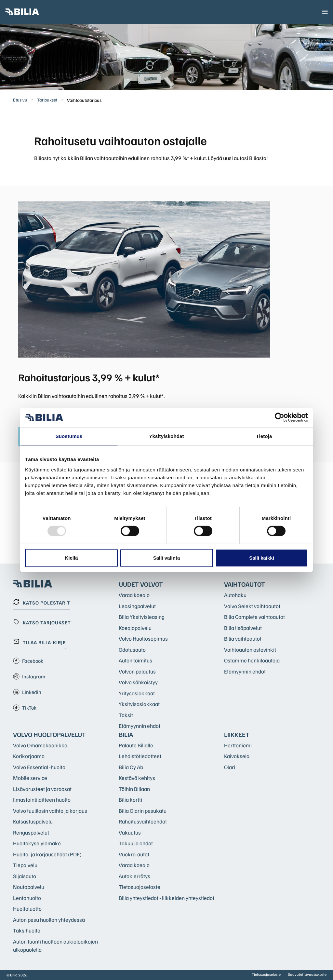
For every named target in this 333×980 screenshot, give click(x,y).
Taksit (126, 715)
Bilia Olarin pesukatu (143, 811)
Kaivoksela (237, 756)
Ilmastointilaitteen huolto (42, 800)
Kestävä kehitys (137, 778)
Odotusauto (132, 650)
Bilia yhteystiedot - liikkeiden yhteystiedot (166, 898)
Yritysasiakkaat (137, 693)
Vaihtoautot (245, 584)
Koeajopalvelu (135, 628)
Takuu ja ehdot (136, 843)
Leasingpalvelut (137, 606)
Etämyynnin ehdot (140, 726)
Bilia (126, 734)
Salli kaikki (262, 558)
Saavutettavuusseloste (307, 974)
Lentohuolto (27, 898)
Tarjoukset (47, 100)
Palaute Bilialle (136, 745)
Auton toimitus (135, 660)
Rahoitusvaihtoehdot (143, 821)
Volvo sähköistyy (138, 682)
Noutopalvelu (29, 887)
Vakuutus (130, 832)
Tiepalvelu (25, 865)
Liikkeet (237, 734)
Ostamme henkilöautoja (252, 660)
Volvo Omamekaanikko (40, 745)
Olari (230, 767)
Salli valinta (167, 558)
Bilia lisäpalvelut (243, 628)
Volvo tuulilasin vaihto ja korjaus (50, 811)
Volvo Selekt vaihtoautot (252, 606)
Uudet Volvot (141, 584)
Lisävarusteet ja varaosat (42, 789)
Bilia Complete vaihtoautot (254, 617)
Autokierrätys (134, 876)
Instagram (29, 676)
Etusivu (20, 100)
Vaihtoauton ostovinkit (250, 650)
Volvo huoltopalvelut (49, 734)
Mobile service (30, 778)
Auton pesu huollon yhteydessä (49, 920)
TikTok (25, 708)
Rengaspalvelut (31, 832)
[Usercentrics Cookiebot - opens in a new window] (280, 417)
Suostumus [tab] (69, 436)
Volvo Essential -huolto (39, 767)
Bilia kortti (130, 800)
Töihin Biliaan (134, 789)
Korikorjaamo (29, 756)
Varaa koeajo (134, 595)
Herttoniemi (238, 745)
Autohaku (235, 595)
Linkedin (27, 692)
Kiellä (71, 558)
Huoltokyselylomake (37, 843)
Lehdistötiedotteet (140, 756)
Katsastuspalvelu (33, 821)
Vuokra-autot (134, 854)
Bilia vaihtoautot (243, 639)
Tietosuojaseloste (140, 887)
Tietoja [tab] (264, 436)
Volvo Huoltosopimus (143, 639)
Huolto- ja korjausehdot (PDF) (47, 854)
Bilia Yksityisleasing (142, 617)
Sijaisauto (25, 876)
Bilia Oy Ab (131, 767)
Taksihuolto (27, 930)
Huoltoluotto (27, 909)
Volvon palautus (137, 671)
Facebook (28, 661)
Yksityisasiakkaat (139, 704)
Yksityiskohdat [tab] (166, 436)
